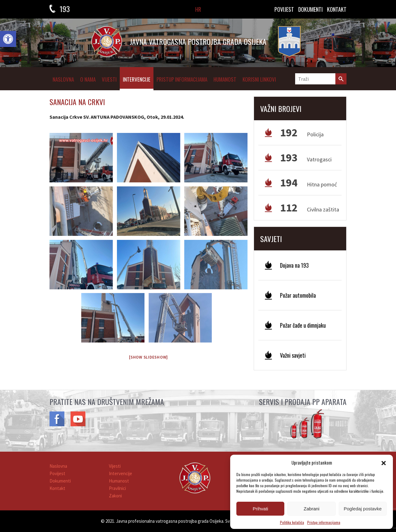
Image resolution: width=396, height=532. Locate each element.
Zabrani (312, 509)
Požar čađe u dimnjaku (303, 325)
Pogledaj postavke (363, 509)
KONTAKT (337, 9)
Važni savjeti (293, 355)
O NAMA (88, 79)
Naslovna (63, 79)
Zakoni (115, 496)
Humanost (225, 79)
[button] (8, 39)
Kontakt (57, 488)
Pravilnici (117, 488)
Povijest (284, 9)
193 (65, 9)
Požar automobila (298, 295)
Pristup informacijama (324, 522)
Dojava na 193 (294, 265)
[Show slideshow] (148, 357)
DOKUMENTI (310, 9)
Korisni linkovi (259, 79)
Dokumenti (60, 481)
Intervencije (137, 79)
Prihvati (260, 509)
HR (198, 9)
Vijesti (109, 79)
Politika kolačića (292, 522)
